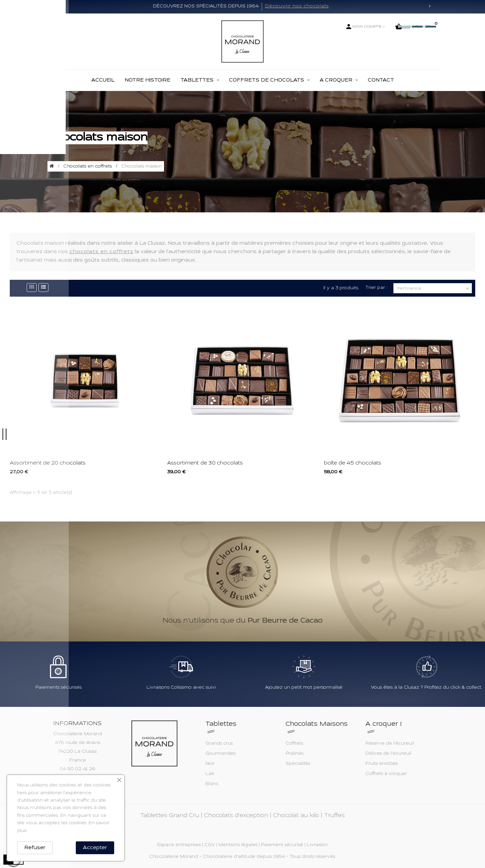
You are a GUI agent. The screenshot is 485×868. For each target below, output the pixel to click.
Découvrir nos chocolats (297, 6)
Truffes (334, 816)
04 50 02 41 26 (77, 769)
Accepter (95, 848)
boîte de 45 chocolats (353, 463)
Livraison (317, 845)
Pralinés (295, 754)
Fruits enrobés (382, 764)
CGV (210, 845)
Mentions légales (238, 845)
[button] (56, 7)
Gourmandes (220, 754)
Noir (210, 764)
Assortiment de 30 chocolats (205, 463)
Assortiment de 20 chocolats (48, 463)
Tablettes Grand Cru (170, 816)
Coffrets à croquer (386, 774)
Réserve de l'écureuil (390, 744)
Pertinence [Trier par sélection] (434, 289)
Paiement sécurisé (282, 845)
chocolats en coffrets (101, 252)
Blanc (212, 784)
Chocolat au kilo (296, 816)
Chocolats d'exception (236, 816)
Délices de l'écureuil (388, 754)
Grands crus (219, 744)
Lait (210, 774)
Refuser (35, 848)
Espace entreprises (179, 845)
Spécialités (298, 764)
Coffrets (294, 744)
